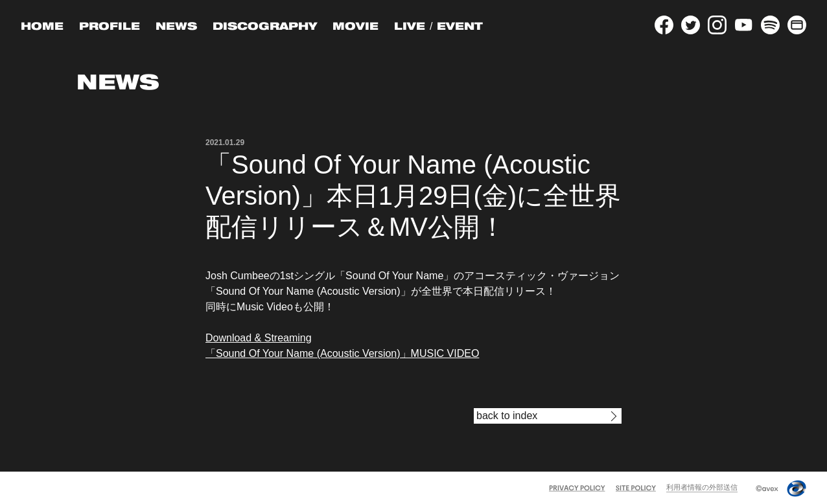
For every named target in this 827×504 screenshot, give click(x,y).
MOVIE (355, 26)
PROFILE (110, 26)
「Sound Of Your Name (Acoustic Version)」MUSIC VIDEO (342, 353)
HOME (42, 26)
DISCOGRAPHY (265, 26)
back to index (507, 416)
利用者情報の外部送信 (702, 487)
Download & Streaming (259, 338)
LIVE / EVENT (438, 26)
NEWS (176, 26)
